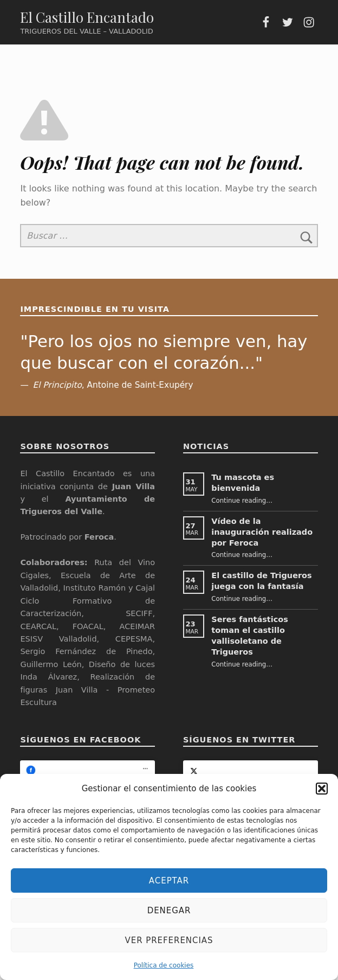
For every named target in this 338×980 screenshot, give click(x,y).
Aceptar (169, 881)
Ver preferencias (169, 940)
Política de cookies (164, 965)
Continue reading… (242, 501)
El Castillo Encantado (87, 17)
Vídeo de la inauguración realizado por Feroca (262, 532)
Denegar (169, 911)
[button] (322, 789)
